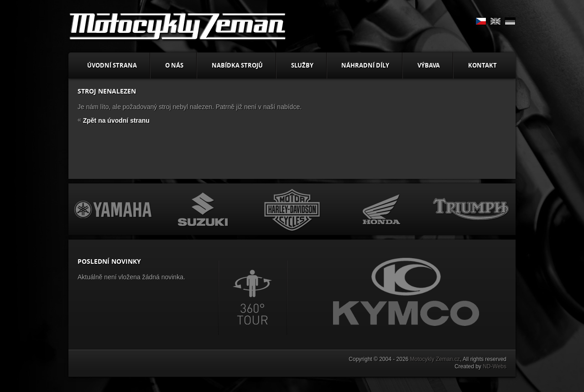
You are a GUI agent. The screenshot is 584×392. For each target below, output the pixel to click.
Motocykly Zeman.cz (435, 359)
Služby (302, 65)
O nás (174, 65)
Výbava (429, 65)
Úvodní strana (112, 65)
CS (481, 21)
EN (495, 21)
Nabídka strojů (237, 65)
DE (510, 21)
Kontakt (482, 65)
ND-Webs (495, 366)
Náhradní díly (365, 65)
